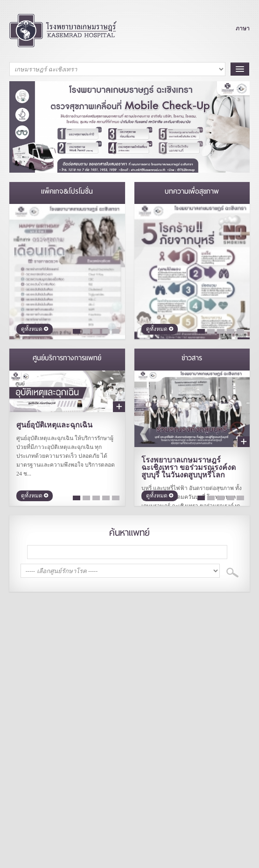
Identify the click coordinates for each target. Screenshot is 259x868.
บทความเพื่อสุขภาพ (192, 191)
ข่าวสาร (192, 358)
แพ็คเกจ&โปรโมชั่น (67, 191)
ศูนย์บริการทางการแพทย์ (67, 358)
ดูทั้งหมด (35, 329)
